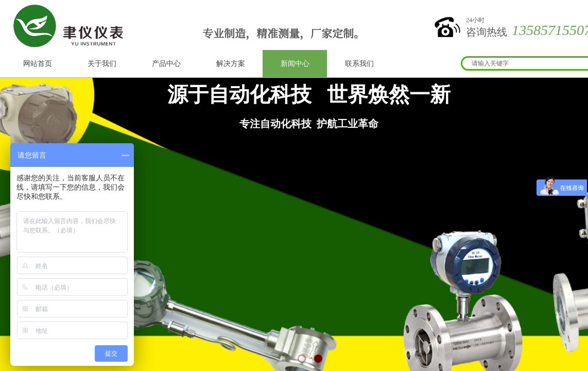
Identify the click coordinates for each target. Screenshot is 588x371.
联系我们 (359, 64)
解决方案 (231, 64)
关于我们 (102, 64)
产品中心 (166, 64)
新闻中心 (295, 64)
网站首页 (38, 64)
